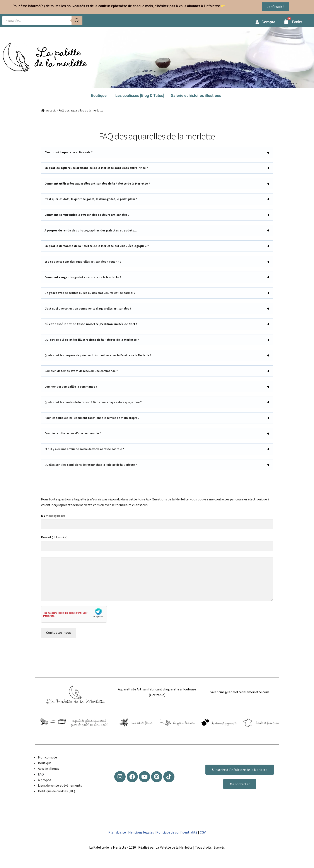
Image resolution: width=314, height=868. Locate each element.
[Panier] (286, 21)
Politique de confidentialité (177, 832)
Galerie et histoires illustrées (196, 95)
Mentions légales (141, 832)
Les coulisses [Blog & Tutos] (140, 95)
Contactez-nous (59, 632)
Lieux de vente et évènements (60, 785)
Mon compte (47, 757)
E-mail (54, 537)
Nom (53, 515)
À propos (45, 780)
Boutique (99, 95)
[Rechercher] (77, 21)
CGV (203, 832)
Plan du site (117, 832)
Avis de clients (48, 769)
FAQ (41, 774)
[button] (100, 96)
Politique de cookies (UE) (56, 791)
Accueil (51, 110)
